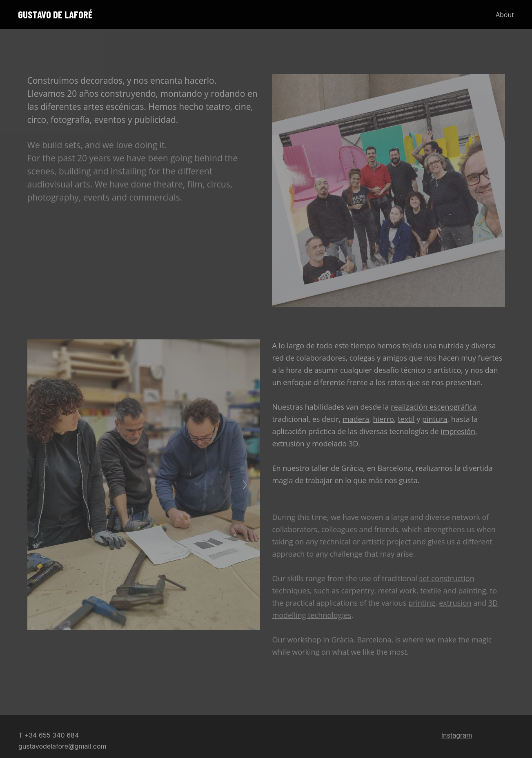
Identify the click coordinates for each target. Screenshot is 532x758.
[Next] (245, 485)
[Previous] (42, 485)
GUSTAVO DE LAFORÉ (55, 14)
